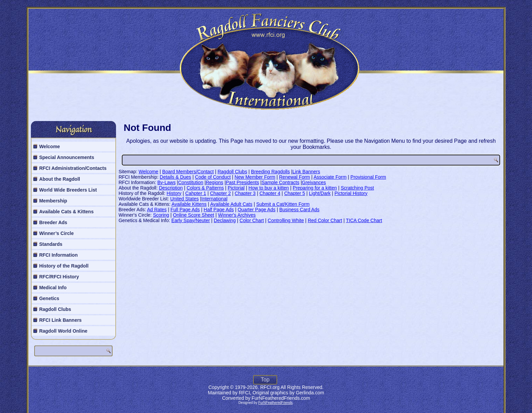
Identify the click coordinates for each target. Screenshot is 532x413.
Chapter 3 (245, 193)
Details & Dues (176, 177)
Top (265, 380)
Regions (214, 182)
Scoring (161, 215)
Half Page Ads (219, 210)
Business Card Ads (299, 210)
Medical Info (53, 288)
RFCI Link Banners (60, 320)
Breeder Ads (53, 222)
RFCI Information (58, 255)
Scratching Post (357, 188)
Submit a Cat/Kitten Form (283, 204)
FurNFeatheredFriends (275, 403)
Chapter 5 (295, 193)
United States (185, 199)
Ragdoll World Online (63, 331)
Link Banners (306, 172)
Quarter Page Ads (256, 210)
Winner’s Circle (56, 233)
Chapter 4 (270, 193)
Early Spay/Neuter (191, 220)
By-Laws (167, 182)
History (174, 193)
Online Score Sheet (194, 215)
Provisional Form (368, 177)
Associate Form (330, 177)
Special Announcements (66, 157)
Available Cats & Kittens (66, 212)
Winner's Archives (237, 215)
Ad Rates (157, 210)
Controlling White (286, 220)
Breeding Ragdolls (270, 172)
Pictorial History (351, 193)
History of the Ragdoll (64, 266)
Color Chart (252, 220)
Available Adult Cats (231, 204)
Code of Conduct (213, 177)
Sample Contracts (280, 182)
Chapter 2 (220, 193)
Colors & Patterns (205, 188)
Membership (53, 201)
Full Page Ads (185, 210)
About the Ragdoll (60, 179)
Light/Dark (320, 193)
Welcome (49, 146)
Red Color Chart (325, 220)
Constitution (191, 182)
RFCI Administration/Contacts (73, 168)
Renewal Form (295, 177)
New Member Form (255, 177)
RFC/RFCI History (59, 277)
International (214, 199)
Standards (51, 244)
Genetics (49, 298)
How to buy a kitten (269, 188)
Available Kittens (189, 204)
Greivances (314, 182)
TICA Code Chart (364, 220)
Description (171, 188)
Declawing (225, 220)
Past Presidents (242, 182)
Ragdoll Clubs (55, 309)
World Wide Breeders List (68, 190)
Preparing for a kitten (315, 188)
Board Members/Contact (188, 172)
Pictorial (236, 188)
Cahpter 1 (196, 193)
